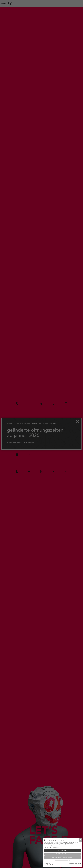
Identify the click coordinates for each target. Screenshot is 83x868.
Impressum (72, 863)
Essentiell (49, 847)
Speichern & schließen (63, 854)
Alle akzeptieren (63, 851)
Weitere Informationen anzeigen (63, 860)
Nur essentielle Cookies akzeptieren (63, 857)
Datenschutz (78, 863)
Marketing (56, 847)
